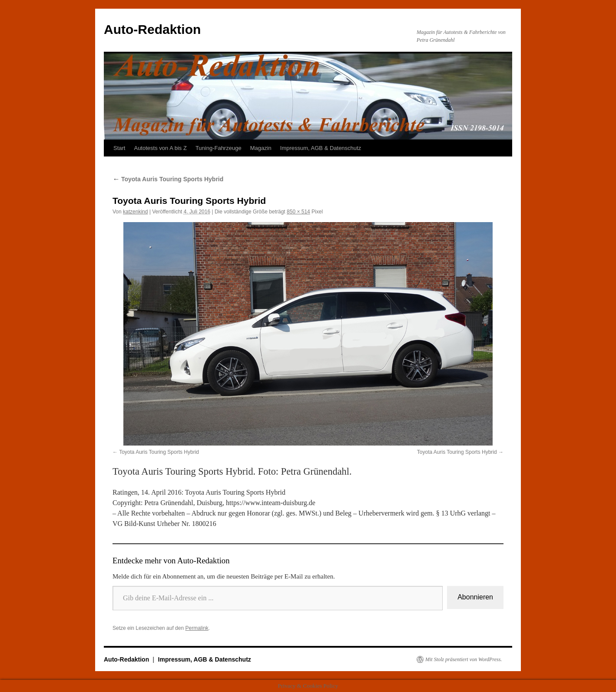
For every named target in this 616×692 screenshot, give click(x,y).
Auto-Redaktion (152, 29)
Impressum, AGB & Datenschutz (321, 148)
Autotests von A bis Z (160, 148)
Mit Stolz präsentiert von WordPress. (464, 659)
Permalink (197, 628)
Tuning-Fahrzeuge (219, 148)
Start (119, 148)
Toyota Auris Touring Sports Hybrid (168, 179)
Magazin (261, 148)
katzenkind (135, 212)
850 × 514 (298, 212)
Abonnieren (475, 597)
